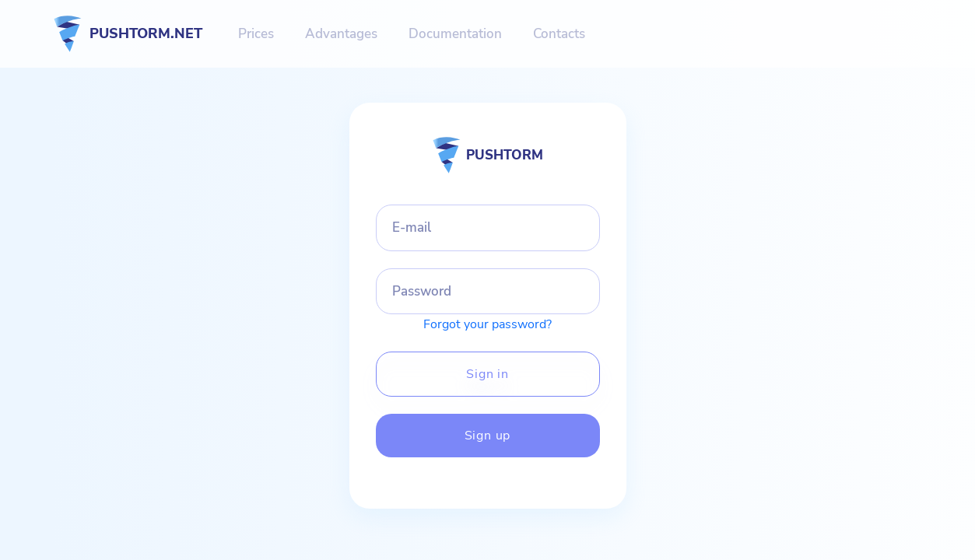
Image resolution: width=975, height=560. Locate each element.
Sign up (488, 436)
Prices (256, 34)
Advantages (341, 34)
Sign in (487, 374)
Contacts (559, 34)
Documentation (455, 34)
